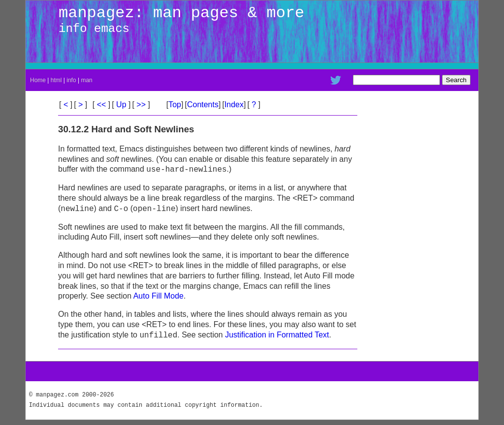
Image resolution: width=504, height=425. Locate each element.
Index (234, 105)
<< (101, 105)
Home (38, 80)
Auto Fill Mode (158, 296)
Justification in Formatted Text (277, 335)
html (56, 80)
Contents (203, 105)
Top (175, 105)
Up (121, 105)
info (71, 80)
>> (141, 105)
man (86, 80)
